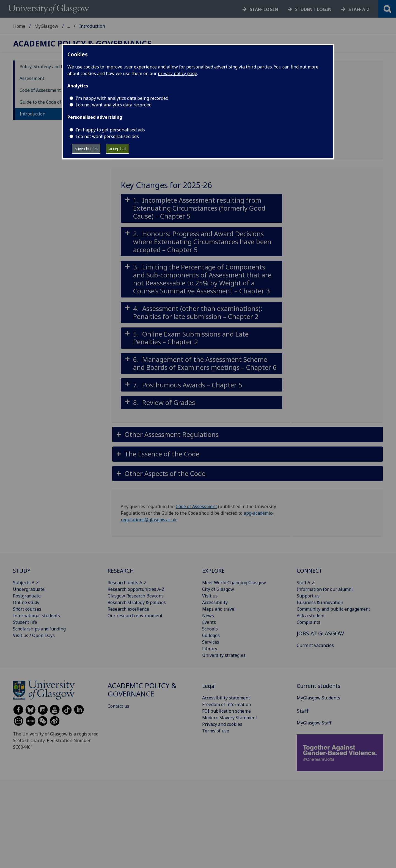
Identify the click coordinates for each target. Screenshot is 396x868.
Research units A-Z (127, 583)
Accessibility (215, 602)
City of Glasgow (218, 589)
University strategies (224, 655)
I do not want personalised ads (107, 136)
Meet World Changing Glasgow (234, 583)
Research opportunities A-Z (136, 589)
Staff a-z (359, 9)
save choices (86, 149)
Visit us (210, 596)
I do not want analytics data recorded (113, 105)
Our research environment (135, 616)
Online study (26, 602)
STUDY (22, 571)
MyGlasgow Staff (314, 723)
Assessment (32, 78)
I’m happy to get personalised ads (110, 130)
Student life (25, 622)
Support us (308, 596)
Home (19, 26)
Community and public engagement (333, 609)
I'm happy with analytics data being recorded (122, 98)
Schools (210, 629)
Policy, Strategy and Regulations (53, 67)
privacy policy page (178, 73)
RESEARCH (121, 571)
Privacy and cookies (222, 724)
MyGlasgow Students (318, 698)
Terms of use (216, 731)
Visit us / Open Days (34, 635)
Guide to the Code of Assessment (53, 102)
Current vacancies (315, 645)
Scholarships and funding (39, 629)
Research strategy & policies (137, 602)
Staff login (264, 9)
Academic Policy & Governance (98, 26)
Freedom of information (227, 704)
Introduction (32, 114)
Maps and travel (219, 609)
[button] (201, 208)
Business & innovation (320, 602)
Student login (313, 9)
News (208, 616)
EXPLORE (213, 571)
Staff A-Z (306, 583)
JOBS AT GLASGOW (320, 633)
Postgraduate (27, 596)
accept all (118, 149)
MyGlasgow (46, 26)
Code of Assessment (40, 90)
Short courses (27, 609)
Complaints (309, 622)
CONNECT (309, 571)
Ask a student (311, 616)
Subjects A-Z (26, 583)
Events (209, 622)
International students (36, 616)
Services (211, 642)
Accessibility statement (226, 698)
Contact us (118, 706)
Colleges (211, 635)
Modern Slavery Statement (230, 718)
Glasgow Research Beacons (136, 596)
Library (210, 649)
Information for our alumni (325, 589)
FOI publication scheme (226, 711)
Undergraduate (29, 589)
